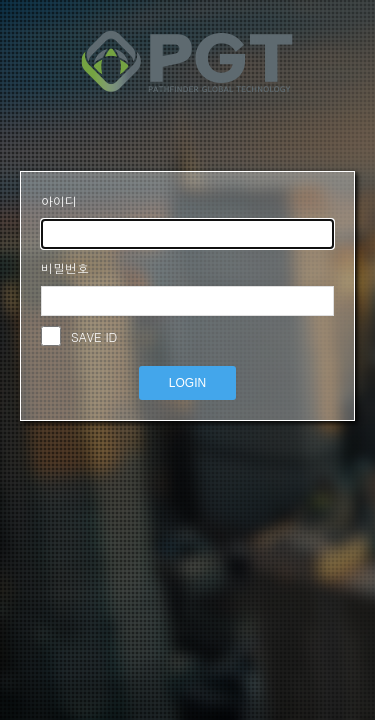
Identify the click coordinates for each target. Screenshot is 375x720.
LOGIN (187, 383)
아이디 (59, 200)
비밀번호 (65, 267)
